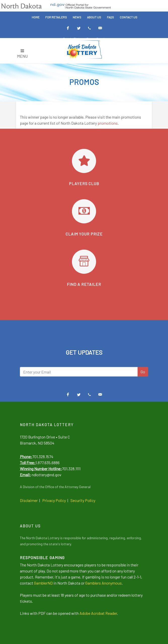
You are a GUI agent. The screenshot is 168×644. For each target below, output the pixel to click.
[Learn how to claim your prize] (84, 211)
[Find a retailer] (84, 262)
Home (36, 17)
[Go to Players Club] (84, 161)
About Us (94, 17)
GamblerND (43, 583)
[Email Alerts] (100, 28)
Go (143, 372)
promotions (108, 123)
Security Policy (83, 500)
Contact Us (129, 17)
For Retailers (56, 17)
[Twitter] (79, 28)
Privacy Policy (54, 500)
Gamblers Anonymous (103, 583)
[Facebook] (68, 28)
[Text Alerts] (90, 28)
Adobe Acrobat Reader (98, 613)
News (77, 17)
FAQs (110, 17)
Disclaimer (29, 500)
